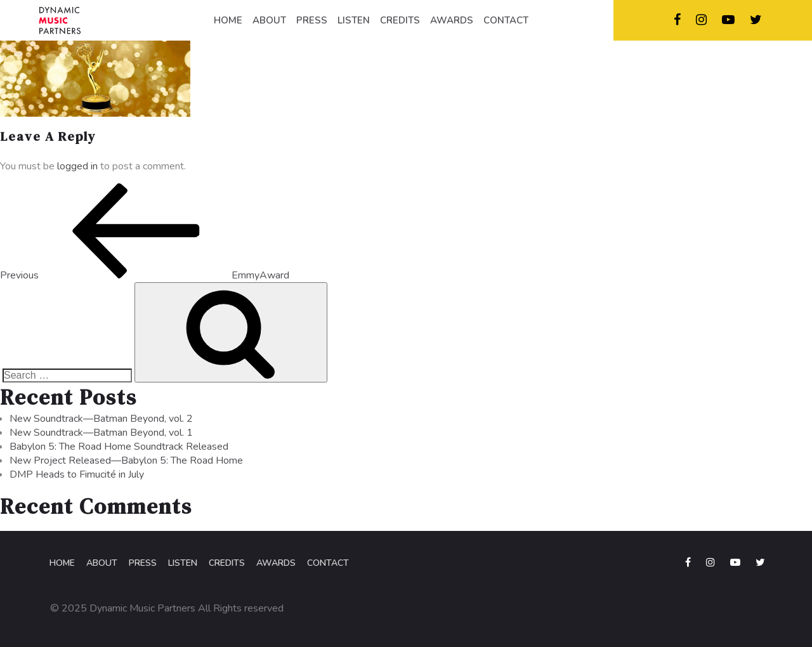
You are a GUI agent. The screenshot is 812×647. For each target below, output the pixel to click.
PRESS (312, 20)
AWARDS (452, 20)
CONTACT (506, 20)
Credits (227, 563)
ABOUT (269, 20)
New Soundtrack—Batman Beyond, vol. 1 (101, 433)
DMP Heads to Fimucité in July (77, 474)
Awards (276, 563)
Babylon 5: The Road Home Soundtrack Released (119, 447)
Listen (183, 563)
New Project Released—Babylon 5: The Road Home (126, 461)
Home (62, 563)
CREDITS (400, 20)
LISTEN (354, 20)
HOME (228, 20)
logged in (77, 166)
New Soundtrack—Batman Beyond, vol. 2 (101, 419)
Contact (328, 563)
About (102, 563)
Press (143, 563)
